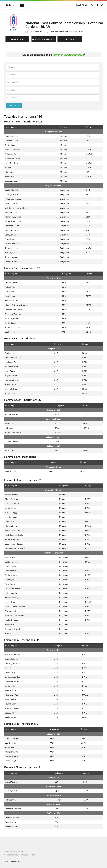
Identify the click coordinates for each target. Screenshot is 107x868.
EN (92, 5)
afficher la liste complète (69, 55)
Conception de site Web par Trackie (20, 855)
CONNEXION (82, 5)
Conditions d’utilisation (14, 852)
